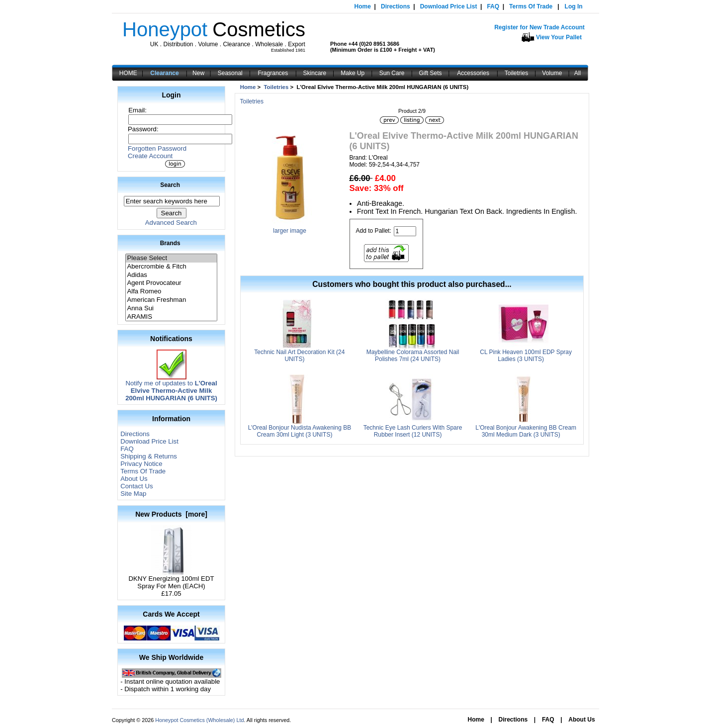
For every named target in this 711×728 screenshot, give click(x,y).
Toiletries (516, 73)
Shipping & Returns (149, 456)
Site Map (133, 494)
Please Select (171, 258)
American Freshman (171, 300)
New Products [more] (171, 514)
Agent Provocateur (171, 283)
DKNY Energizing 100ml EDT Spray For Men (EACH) (172, 579)
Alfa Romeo (171, 292)
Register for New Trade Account (539, 27)
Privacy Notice (141, 464)
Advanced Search (171, 223)
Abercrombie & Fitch (171, 267)
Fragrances (273, 73)
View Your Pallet (559, 37)
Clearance (164, 73)
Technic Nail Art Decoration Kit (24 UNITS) (299, 356)
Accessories (473, 73)
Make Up (353, 73)
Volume (552, 73)
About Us (134, 479)
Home (363, 6)
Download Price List (449, 6)
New (198, 73)
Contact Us (136, 486)
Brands (170, 243)
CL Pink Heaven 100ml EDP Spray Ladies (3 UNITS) (526, 356)
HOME (128, 73)
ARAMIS (171, 317)
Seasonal (230, 73)
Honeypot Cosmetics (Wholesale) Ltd (199, 720)
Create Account (150, 156)
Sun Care (392, 73)
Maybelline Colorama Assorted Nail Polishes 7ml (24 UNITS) (413, 356)
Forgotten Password (157, 148)
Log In (574, 6)
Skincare (315, 73)
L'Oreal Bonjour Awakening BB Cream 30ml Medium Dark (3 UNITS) (526, 431)
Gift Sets (431, 73)
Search (170, 185)
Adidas (171, 275)
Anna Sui (171, 309)
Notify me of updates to (171, 388)
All (578, 73)
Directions (396, 6)
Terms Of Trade (531, 6)
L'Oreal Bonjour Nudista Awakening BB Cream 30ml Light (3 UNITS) (300, 431)
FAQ (493, 6)
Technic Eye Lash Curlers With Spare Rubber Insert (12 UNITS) (413, 431)
